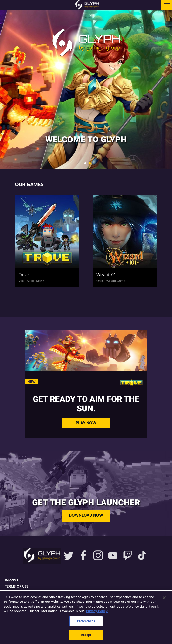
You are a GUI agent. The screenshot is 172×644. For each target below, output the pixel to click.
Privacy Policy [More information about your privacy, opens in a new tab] (97, 611)
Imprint (12, 580)
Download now (86, 516)
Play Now (86, 423)
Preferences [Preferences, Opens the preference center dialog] (86, 621)
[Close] (164, 598)
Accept (86, 635)
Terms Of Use (17, 587)
